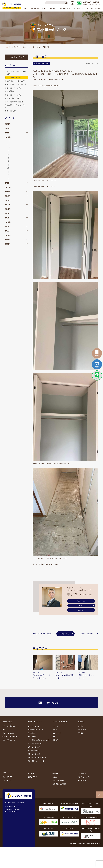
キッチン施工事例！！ (89, 634)
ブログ (81, 606)
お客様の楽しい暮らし (60, 784)
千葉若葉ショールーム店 (15, 81)
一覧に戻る (65, 634)
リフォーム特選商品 (60, 722)
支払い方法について (9, 740)
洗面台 (55, 736)
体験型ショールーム (35, 722)
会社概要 (80, 726)
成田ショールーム (33, 726)
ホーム (26, 8)
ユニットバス (57, 733)
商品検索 (55, 740)
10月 (8, 147)
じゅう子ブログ (7, 780)
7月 (8, 158)
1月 (8, 178)
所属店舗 (81, 610)
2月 (8, 175)
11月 (8, 144)
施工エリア (6, 729)
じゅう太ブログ (16, 47)
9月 (8, 151)
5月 (8, 165)
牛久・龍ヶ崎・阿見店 (14, 102)
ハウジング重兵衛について (11, 726)
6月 (8, 161)
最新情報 (55, 773)
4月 (8, 168)
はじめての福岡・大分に (43, 634)
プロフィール (81, 601)
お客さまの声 (95, 8)
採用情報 (80, 733)
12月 (8, 140)
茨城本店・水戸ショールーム (16, 106)
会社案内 (81, 722)
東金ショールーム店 (13, 95)
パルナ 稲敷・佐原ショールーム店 (16, 73)
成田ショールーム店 (13, 88)
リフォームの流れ (8, 733)
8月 (8, 154)
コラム (55, 777)
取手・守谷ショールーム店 (16, 84)
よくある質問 (82, 773)
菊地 (39, 47)
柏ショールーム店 (12, 98)
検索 (66, 3)
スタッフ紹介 (82, 729)
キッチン (55, 726)
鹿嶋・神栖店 (10, 111)
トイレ (55, 729)
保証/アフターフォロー (10, 736)
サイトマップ (82, 780)
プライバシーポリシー (85, 777)
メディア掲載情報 (58, 780)
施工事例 (77, 8)
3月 (8, 172)
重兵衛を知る (7, 722)
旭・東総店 (9, 91)
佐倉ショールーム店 (29, 47)
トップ (7, 47)
